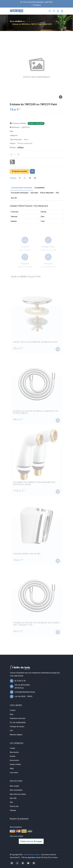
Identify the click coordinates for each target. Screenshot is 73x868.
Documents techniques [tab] (20, 193)
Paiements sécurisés (18, 718)
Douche (13, 756)
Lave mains (14, 773)
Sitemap (13, 810)
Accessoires (14, 760)
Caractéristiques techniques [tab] (22, 188)
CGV (11, 731)
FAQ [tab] (57, 193)
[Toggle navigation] (62, 11)
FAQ (11, 802)
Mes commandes (16, 790)
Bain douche (14, 752)
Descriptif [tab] (34, 193)
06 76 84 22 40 (20, 681)
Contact (13, 710)
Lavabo (12, 748)
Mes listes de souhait (18, 794)
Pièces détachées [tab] (47, 193)
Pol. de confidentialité (18, 723)
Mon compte (14, 786)
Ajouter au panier (20, 171)
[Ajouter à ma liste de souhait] (32, 171)
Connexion (36, 5)
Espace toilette (15, 764)
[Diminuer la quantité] (11, 154)
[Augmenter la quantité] (18, 154)
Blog (11, 714)
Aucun (20, 21)
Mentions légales (16, 735)
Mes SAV (13, 798)
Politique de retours (17, 727)
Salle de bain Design (32, 855)
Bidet (12, 768)
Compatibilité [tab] (39, 188)
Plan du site (14, 806)
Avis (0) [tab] (14, 198)
